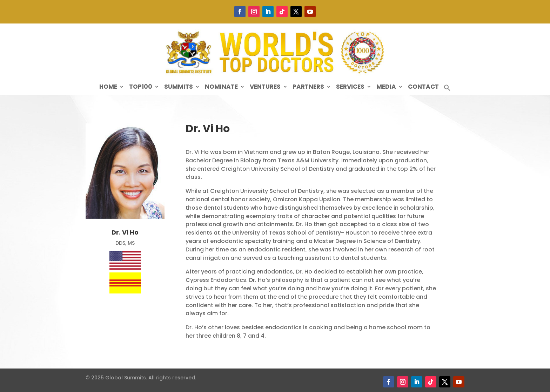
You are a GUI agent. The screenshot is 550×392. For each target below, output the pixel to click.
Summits (179, 87)
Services (350, 87)
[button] (447, 90)
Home (108, 87)
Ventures (265, 87)
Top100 (141, 87)
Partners (308, 87)
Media (386, 87)
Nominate (221, 87)
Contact (423, 87)
